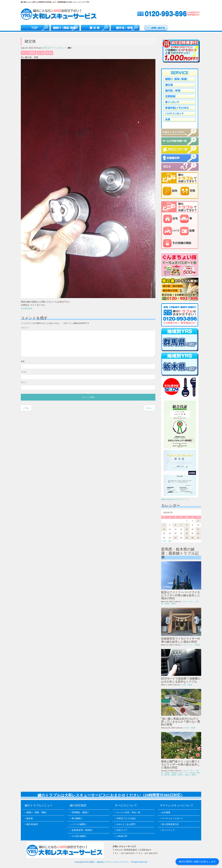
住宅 (45, 48)
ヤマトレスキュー (58, 48)
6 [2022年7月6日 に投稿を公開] (175, 525)
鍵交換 (49, 53)
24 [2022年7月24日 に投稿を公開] (198, 533)
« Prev (26, 408)
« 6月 (164, 541)
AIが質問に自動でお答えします (197, 862)
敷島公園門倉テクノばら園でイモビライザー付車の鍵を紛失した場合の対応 (181, 765)
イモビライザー (188, 602)
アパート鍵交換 (29, 53)
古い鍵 (41, 53)
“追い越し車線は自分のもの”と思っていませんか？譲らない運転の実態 (181, 722)
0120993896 (27, 308)
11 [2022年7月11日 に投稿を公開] (164, 529)
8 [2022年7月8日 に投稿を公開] (187, 525)
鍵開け (194, 775)
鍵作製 (167, 775)
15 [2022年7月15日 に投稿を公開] (187, 529)
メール (24, 372)
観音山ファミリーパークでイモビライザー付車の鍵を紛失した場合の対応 (181, 595)
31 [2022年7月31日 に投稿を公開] (198, 538)
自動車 (167, 604)
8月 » (171, 541)
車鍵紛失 (175, 773)
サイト (24, 382)
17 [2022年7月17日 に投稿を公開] (198, 529)
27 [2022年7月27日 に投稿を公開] (175, 538)
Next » (150, 408)
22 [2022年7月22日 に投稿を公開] (187, 533)
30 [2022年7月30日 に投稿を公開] (192, 538)
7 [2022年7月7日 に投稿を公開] (181, 525)
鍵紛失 (174, 604)
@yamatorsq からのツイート (175, 499)
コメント (25, 328)
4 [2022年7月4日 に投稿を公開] (164, 525)
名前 (23, 361)
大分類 (183, 685)
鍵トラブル (184, 773)
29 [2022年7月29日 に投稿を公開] (187, 538)
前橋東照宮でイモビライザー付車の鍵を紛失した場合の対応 (181, 640)
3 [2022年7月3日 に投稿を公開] (198, 521)
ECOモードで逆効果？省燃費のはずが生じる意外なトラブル (181, 680)
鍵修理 (174, 775)
